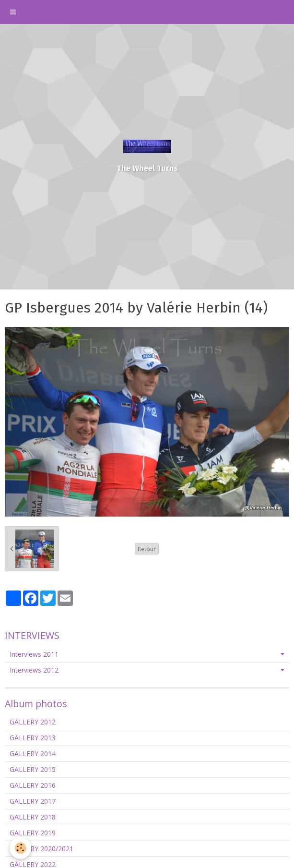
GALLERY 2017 (33, 801)
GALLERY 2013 (33, 738)
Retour (147, 549)
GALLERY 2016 (33, 785)
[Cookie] (20, 848)
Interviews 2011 (34, 654)
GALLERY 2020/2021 (41, 849)
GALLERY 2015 (33, 769)
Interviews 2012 (34, 670)
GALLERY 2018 (33, 817)
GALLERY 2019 (33, 833)
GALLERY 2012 (33, 722)
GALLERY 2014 (33, 753)
